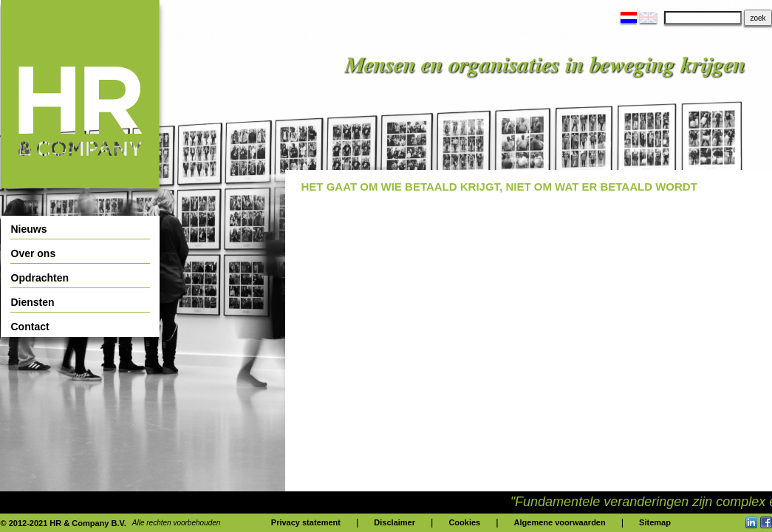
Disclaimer (394, 522)
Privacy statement (306, 522)
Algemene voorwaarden (560, 522)
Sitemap (655, 522)
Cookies (464, 522)
